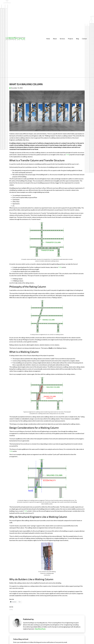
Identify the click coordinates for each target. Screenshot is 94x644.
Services (62, 39)
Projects (70, 39)
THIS (68, 155)
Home (48, 39)
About (55, 39)
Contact (84, 39)
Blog (77, 39)
